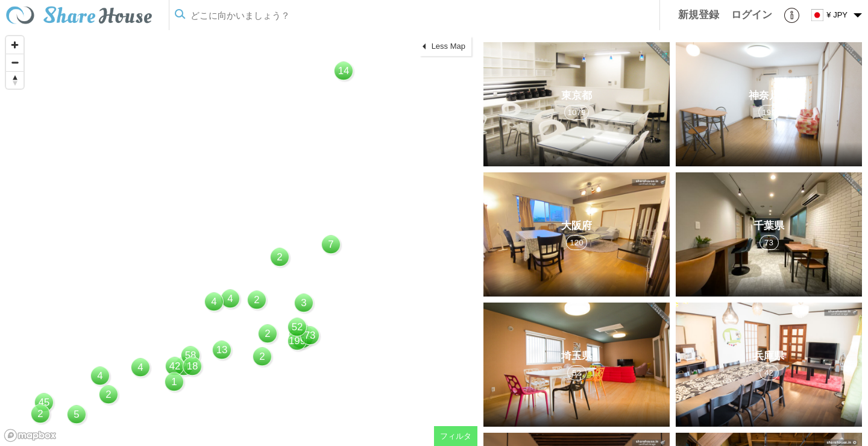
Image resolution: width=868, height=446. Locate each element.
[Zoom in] (15, 45)
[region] (239, 238)
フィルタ (456, 436)
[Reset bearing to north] (15, 80)
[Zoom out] (15, 62)
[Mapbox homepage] (30, 435)
